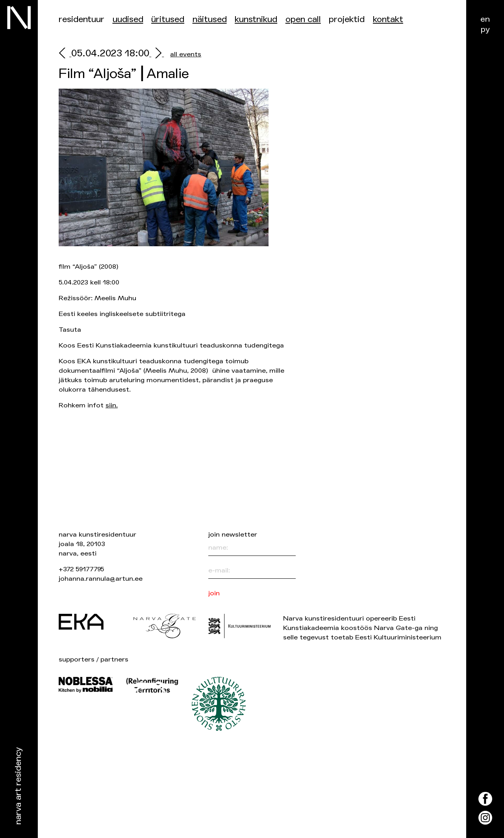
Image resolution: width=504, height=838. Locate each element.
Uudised (128, 20)
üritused (168, 20)
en (485, 19)
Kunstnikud (256, 20)
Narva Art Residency (18, 786)
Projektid (347, 20)
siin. (112, 405)
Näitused (210, 20)
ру (485, 29)
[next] (157, 54)
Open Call (303, 20)
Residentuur (82, 20)
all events (186, 54)
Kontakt (388, 20)
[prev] (65, 54)
